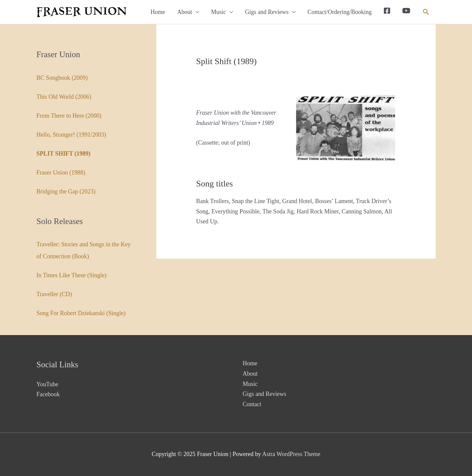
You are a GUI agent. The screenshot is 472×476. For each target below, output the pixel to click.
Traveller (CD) (54, 294)
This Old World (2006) (64, 97)
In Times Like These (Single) (72, 275)
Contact (252, 404)
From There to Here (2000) (69, 116)
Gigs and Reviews (267, 12)
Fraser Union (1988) (61, 173)
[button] (426, 12)
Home (158, 12)
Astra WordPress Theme (291, 454)
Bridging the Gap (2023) (66, 191)
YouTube (48, 384)
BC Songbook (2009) (62, 78)
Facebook (48, 394)
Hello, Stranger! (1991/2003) (71, 135)
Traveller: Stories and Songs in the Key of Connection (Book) (84, 250)
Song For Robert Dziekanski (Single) (81, 313)
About (185, 12)
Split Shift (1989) (64, 154)
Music (219, 12)
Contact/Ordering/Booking (340, 12)
